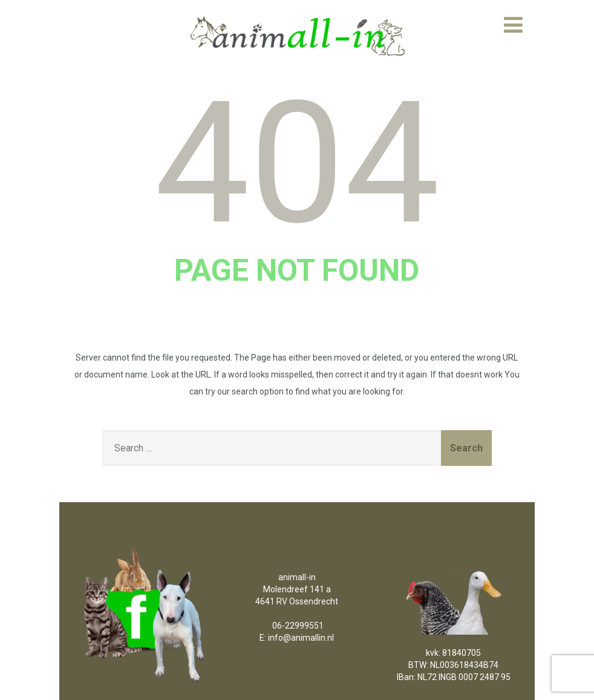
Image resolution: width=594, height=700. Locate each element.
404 (297, 163)
